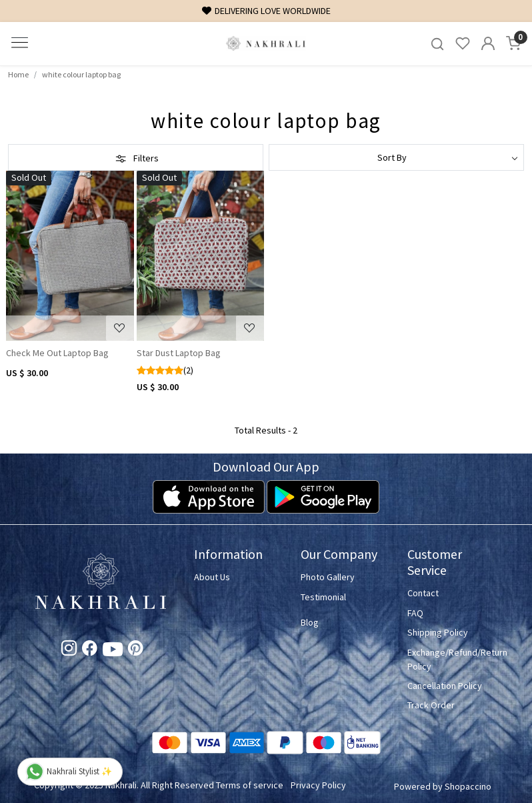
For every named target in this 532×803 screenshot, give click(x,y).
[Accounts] (488, 43)
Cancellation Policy (445, 686)
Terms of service (250, 785)
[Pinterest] (136, 650)
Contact (423, 593)
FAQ (415, 613)
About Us (212, 577)
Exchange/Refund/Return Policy (453, 659)
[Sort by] (396, 157)
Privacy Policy (318, 785)
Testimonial (323, 597)
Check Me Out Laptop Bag (57, 353)
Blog (310, 622)
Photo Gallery (328, 577)
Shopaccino (468, 786)
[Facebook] (90, 650)
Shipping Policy (438, 632)
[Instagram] (69, 650)
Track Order (431, 705)
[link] (437, 44)
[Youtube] (113, 652)
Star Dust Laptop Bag (179, 353)
